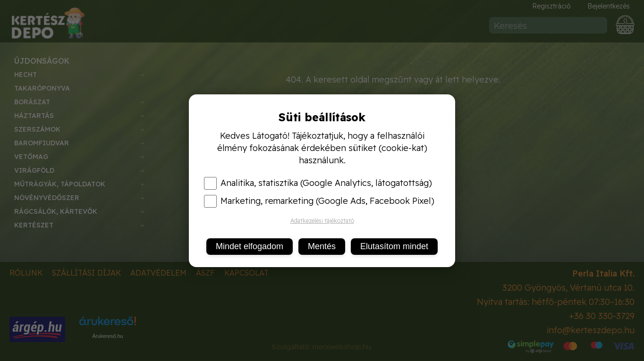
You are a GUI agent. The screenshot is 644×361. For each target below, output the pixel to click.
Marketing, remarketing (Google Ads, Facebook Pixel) (319, 201)
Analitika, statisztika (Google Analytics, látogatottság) (318, 183)
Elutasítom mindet (394, 246)
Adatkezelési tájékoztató (322, 221)
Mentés (322, 246)
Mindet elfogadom (250, 246)
